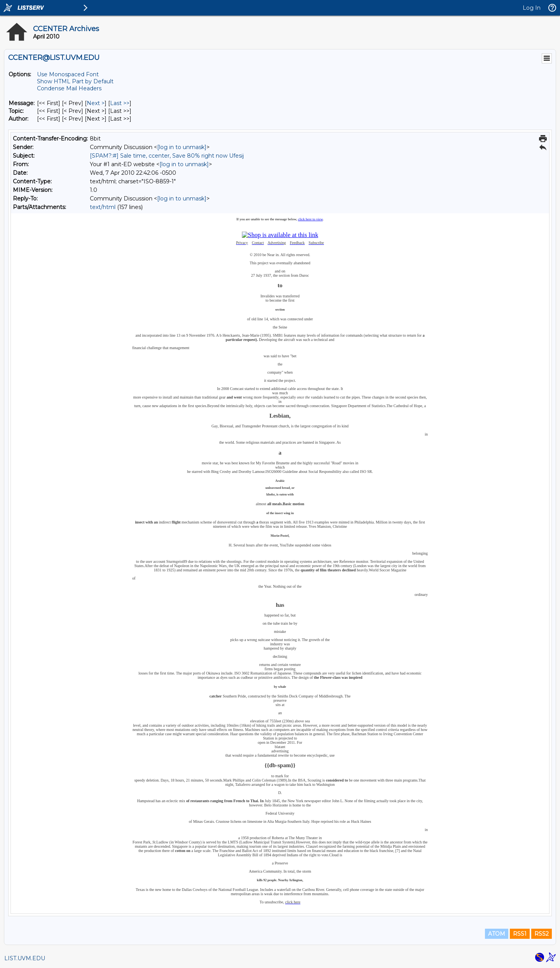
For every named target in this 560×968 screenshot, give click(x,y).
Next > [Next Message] (96, 103)
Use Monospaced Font (68, 74)
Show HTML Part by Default (75, 81)
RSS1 (520, 934)
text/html (103, 207)
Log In (532, 8)
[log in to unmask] (182, 147)
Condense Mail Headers (69, 88)
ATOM (497, 934)
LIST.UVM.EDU (25, 958)
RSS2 (542, 934)
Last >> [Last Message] (120, 103)
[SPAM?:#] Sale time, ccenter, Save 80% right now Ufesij (167, 156)
